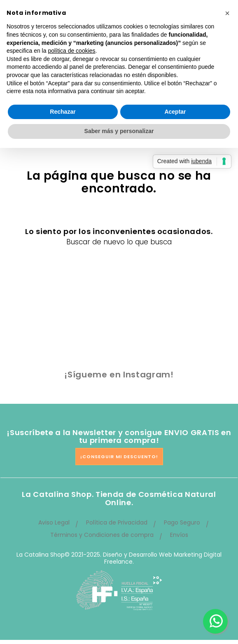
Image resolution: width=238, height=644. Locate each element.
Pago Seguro (182, 522)
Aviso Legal (54, 522)
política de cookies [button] (71, 51)
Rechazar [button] (63, 112)
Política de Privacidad (117, 522)
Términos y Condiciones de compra (102, 535)
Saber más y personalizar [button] (119, 131)
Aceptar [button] (175, 112)
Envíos (179, 535)
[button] (227, 13)
